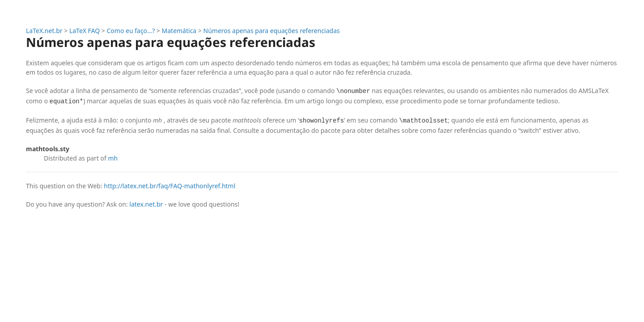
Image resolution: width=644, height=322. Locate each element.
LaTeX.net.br (44, 31)
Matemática (179, 31)
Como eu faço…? (131, 31)
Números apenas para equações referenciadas (272, 31)
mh (113, 158)
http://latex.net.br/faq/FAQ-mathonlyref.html (169, 186)
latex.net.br (146, 204)
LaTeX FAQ (85, 31)
